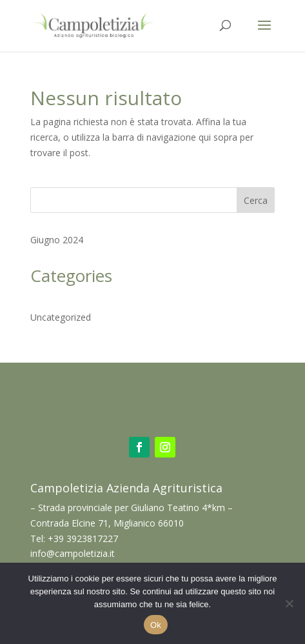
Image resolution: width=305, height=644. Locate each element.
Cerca (256, 200)
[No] (289, 603)
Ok (156, 625)
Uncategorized (61, 317)
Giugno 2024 (57, 240)
